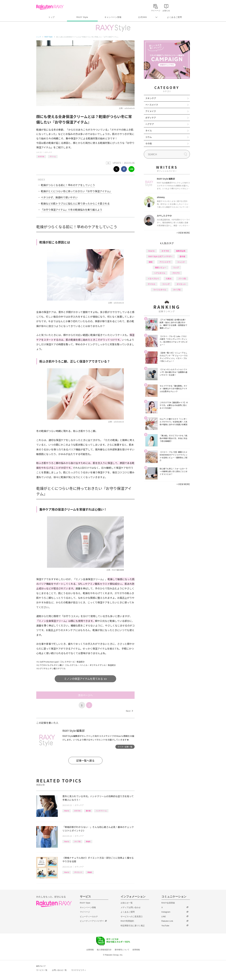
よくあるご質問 (174, 17)
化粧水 (169, 278)
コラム (149, 137)
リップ (176, 267)
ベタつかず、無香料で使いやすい (59, 197)
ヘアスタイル (160, 273)
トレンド (181, 262)
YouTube (165, 926)
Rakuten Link (167, 921)
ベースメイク (152, 105)
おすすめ (41, 156)
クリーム (53, 156)
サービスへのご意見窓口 (132, 917)
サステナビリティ (79, 970)
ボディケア (48, 152)
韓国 (151, 262)
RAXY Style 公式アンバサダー (160, 256)
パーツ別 (182, 278)
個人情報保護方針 (104, 950)
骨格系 (88, 841)
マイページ (85, 912)
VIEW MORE (183, 233)
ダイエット (78, 872)
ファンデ (166, 284)
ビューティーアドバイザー (92, 921)
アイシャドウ (165, 262)
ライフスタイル (160, 290)
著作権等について (122, 950)
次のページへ (85, 695)
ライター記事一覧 (125, 747)
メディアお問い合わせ (131, 907)
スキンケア (151, 98)
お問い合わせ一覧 (59, 970)
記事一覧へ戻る (85, 760)
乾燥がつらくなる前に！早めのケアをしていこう (68, 185)
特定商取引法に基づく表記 (133, 926)
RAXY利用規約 (127, 921)
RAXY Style (82, 17)
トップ (52, 17)
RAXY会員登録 (168, 903)
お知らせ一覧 (127, 903)
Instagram (166, 912)
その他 (149, 143)
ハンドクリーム (101, 811)
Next (129, 711)
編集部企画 (181, 251)
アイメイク (151, 111)
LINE (164, 917)
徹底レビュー (161, 267)
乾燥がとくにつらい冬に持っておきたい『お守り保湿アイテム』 (76, 191)
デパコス (151, 284)
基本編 (88, 811)
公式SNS (142, 17)
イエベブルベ (153, 278)
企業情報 (90, 950)
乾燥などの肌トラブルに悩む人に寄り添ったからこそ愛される (75, 203)
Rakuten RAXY (50, 7)
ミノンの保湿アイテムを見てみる (84, 679)
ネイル (149, 131)
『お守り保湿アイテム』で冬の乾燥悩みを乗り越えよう (72, 210)
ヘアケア (150, 124)
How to (67, 811)
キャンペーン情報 (113, 17)
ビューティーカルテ (89, 917)
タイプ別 (77, 841)
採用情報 (136, 950)
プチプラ (176, 273)
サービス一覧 (42, 970)
